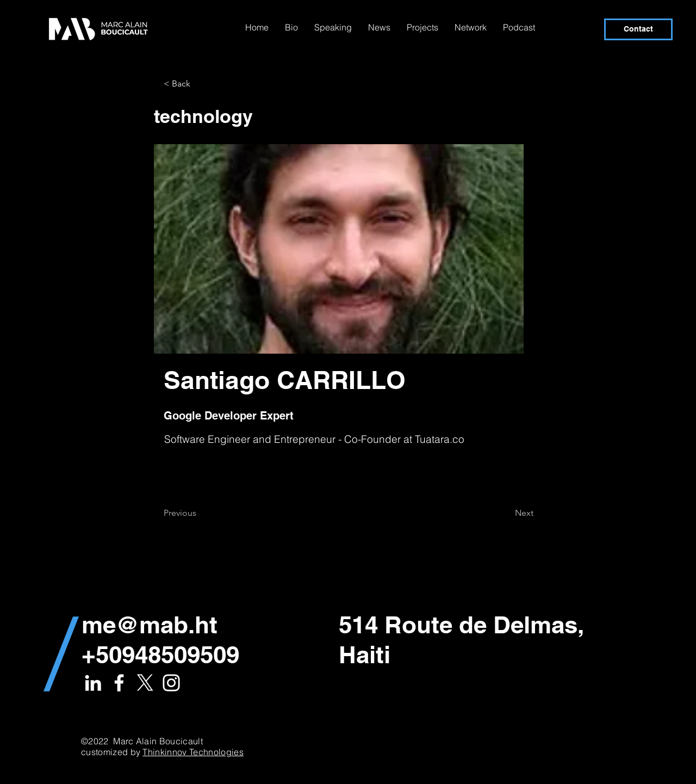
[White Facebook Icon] (119, 683)
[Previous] (200, 513)
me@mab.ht (150, 625)
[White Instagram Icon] (171, 683)
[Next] (506, 513)
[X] (145, 683)
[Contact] (638, 29)
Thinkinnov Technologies (193, 752)
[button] (200, 84)
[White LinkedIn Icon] (93, 683)
